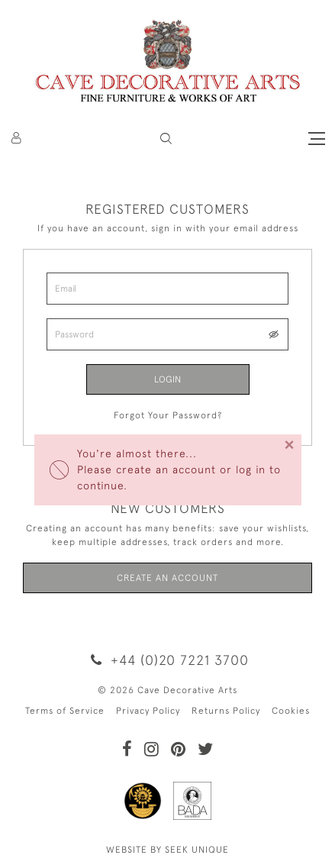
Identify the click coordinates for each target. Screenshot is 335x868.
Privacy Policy (148, 711)
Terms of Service (65, 711)
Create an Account (167, 578)
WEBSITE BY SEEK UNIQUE (167, 850)
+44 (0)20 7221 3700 (167, 660)
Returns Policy (226, 711)
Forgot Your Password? (168, 415)
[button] (166, 139)
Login (167, 379)
